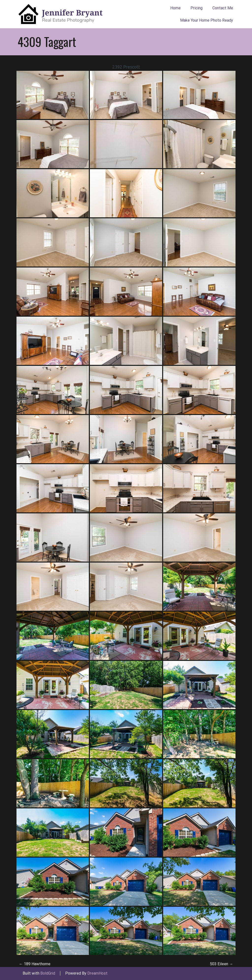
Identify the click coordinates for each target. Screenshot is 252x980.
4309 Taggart (47, 42)
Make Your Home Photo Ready (207, 20)
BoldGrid (48, 973)
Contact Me (223, 8)
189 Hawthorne (35, 964)
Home (175, 8)
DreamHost (97, 973)
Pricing (197, 8)
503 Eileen (221, 964)
